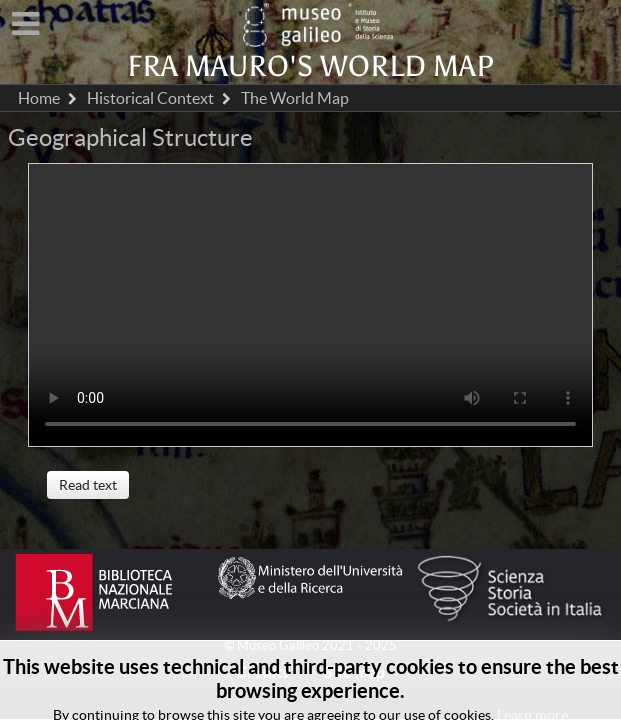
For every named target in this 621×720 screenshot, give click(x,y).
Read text (88, 485)
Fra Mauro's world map (310, 66)
